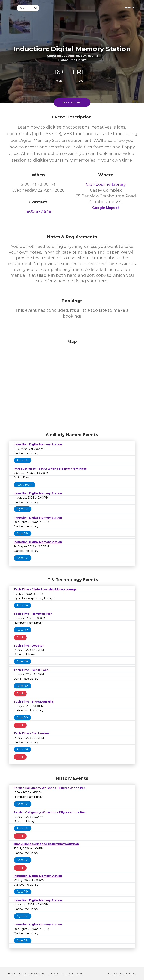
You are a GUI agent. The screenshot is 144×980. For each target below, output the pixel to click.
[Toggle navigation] (10, 8)
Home (12, 974)
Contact (67, 974)
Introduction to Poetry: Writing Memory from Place (50, 469)
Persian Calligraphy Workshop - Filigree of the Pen (50, 788)
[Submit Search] (36, 8)
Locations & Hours (32, 974)
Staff (80, 974)
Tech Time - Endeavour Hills (34, 702)
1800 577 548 (38, 211)
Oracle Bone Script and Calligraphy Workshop (46, 844)
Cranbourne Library (106, 184)
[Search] (25, 8)
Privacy (53, 974)
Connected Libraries (122, 974)
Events (129, 8)
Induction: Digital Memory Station (38, 444)
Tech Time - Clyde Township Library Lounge (45, 589)
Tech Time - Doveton (29, 646)
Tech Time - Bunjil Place (31, 670)
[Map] (72, 385)
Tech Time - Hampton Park (33, 614)
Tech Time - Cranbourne (31, 733)
